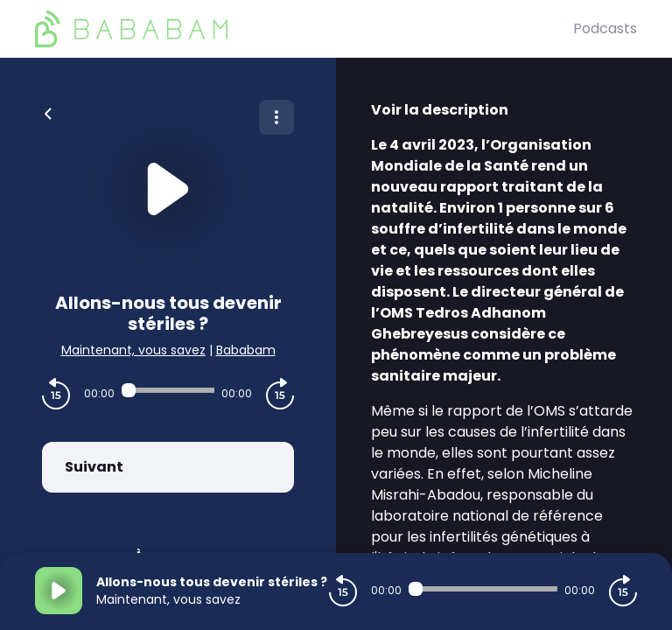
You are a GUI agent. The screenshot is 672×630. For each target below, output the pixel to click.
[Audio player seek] (168, 390)
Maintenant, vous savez (133, 350)
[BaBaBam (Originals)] (304, 29)
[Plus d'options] (276, 117)
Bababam (246, 350)
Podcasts (605, 28)
